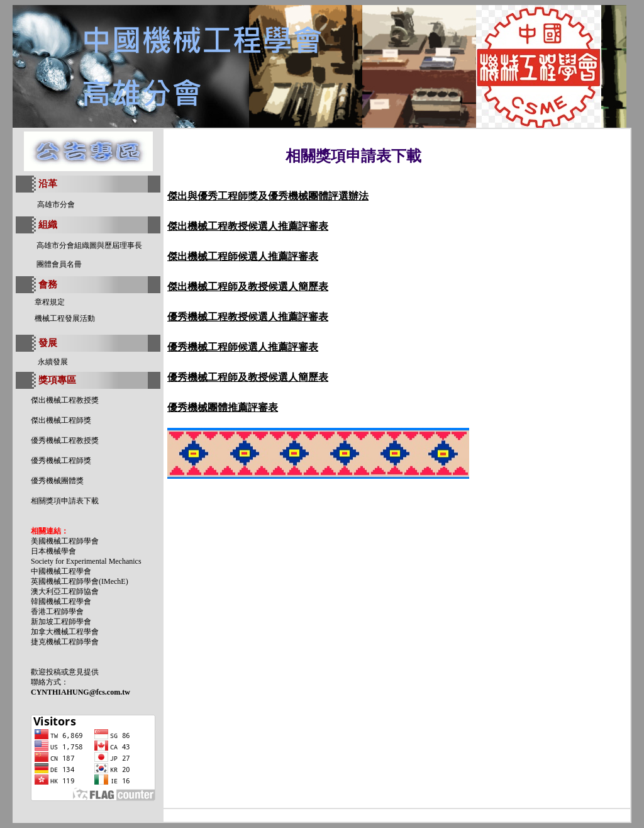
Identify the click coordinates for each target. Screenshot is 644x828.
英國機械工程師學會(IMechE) (80, 581)
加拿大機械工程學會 (65, 632)
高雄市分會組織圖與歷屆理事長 (89, 245)
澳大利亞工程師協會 (65, 591)
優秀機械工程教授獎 (65, 440)
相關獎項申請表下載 (65, 501)
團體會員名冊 (59, 264)
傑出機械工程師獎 (61, 420)
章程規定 (50, 302)
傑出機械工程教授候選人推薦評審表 (248, 226)
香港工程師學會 (57, 612)
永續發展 (53, 362)
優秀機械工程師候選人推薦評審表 (243, 347)
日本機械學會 (53, 551)
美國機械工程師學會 (65, 541)
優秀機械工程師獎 (61, 461)
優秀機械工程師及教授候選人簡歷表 (248, 377)
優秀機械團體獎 (57, 481)
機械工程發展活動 (65, 318)
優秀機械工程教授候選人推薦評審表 (248, 317)
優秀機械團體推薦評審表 (223, 407)
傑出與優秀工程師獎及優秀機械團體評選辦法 (268, 196)
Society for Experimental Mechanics (86, 561)
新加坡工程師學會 (61, 622)
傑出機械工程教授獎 (65, 400)
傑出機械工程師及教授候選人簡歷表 (248, 287)
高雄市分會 (56, 204)
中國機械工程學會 (61, 571)
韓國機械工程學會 (61, 601)
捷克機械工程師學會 (65, 642)
